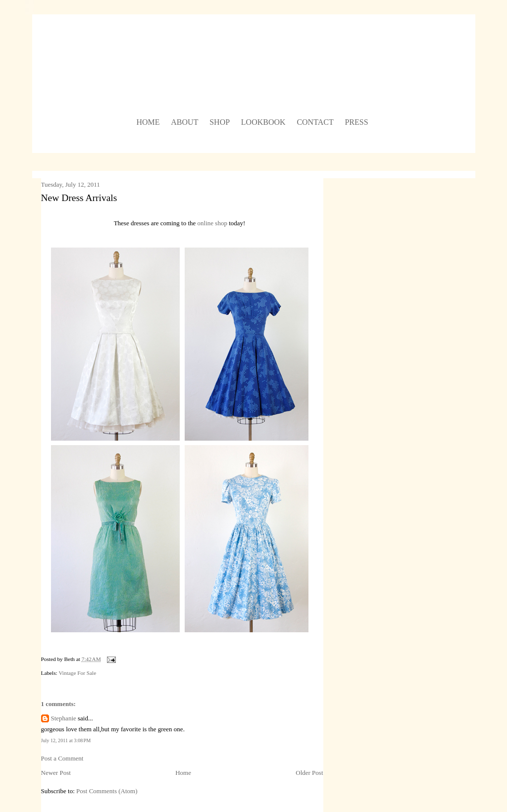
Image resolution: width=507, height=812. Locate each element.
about (184, 122)
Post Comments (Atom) (107, 791)
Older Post (309, 773)
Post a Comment (62, 758)
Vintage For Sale (77, 673)
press (356, 122)
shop (220, 122)
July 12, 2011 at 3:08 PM (66, 740)
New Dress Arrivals (79, 198)
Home (183, 773)
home (148, 122)
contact (315, 122)
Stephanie (64, 718)
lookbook (263, 122)
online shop (212, 223)
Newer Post (56, 773)
